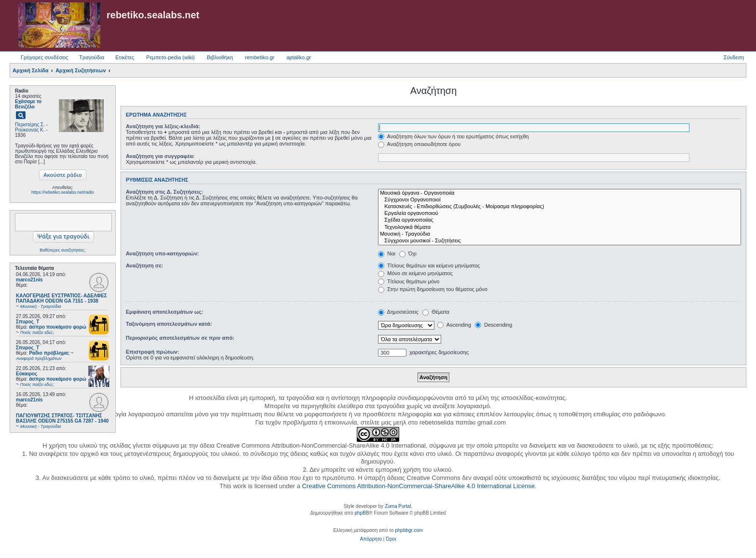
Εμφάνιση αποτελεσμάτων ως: (165, 312)
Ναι (387, 253)
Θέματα (436, 312)
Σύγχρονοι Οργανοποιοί (560, 200)
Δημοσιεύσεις (398, 312)
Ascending (454, 325)
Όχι (408, 253)
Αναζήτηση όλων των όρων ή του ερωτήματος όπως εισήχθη (453, 136)
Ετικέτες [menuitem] (125, 57)
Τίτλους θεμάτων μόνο (409, 281)
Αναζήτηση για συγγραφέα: (160, 156)
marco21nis (29, 280)
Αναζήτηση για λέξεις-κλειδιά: (163, 126)
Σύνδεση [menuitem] (734, 57)
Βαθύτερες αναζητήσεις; (62, 250)
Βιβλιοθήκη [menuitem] (220, 57)
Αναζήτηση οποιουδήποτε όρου (419, 144)
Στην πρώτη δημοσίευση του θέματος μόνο (433, 289)
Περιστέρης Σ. (30, 125)
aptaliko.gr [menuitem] (299, 57)
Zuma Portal (398, 506)
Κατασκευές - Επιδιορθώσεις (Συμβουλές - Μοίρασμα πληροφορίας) (560, 207)
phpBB (362, 513)
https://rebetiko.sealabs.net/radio (63, 192)
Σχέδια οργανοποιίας (560, 220)
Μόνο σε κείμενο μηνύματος (415, 273)
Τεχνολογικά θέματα (560, 227)
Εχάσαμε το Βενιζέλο (28, 104)
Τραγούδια (92, 57)
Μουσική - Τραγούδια (560, 234)
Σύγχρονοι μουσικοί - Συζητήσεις (560, 241)
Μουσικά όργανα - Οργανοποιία (560, 193)
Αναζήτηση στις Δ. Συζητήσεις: (164, 192)
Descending (493, 325)
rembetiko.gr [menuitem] (260, 57)
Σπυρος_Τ (27, 322)
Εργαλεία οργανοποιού (560, 213)
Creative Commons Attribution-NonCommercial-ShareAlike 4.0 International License (418, 486)
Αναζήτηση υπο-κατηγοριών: (162, 253)
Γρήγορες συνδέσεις (44, 57)
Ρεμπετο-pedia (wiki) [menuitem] (170, 57)
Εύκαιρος (27, 374)
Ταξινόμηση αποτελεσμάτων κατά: (169, 324)
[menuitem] (371, 539)
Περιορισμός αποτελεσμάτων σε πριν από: (180, 338)
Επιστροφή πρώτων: (152, 352)
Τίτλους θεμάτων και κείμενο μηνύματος (429, 266)
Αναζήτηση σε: (144, 266)
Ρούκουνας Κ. (30, 130)
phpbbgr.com (409, 530)
